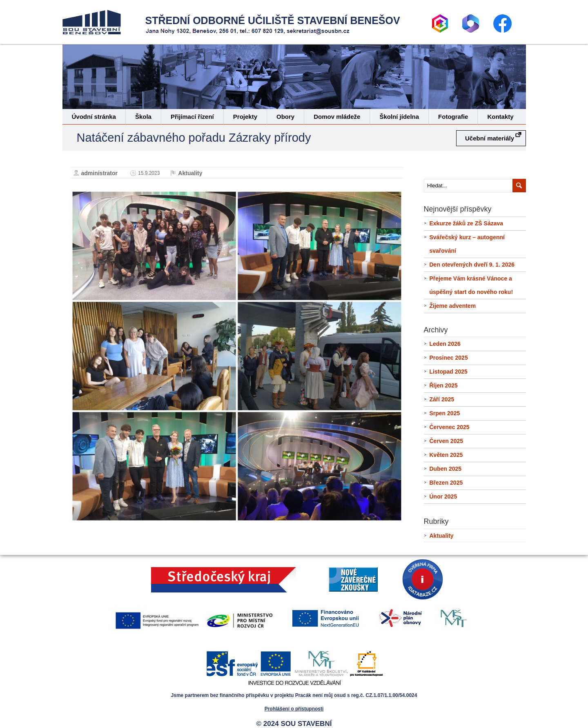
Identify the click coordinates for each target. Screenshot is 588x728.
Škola (143, 117)
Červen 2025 (447, 441)
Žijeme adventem (453, 306)
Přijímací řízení (192, 117)
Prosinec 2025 (449, 358)
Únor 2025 (443, 496)
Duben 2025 (446, 469)
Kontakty (500, 117)
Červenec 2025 (450, 427)
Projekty (245, 117)
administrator (99, 173)
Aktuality (190, 173)
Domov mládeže (337, 117)
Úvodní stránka (94, 117)
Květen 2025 (446, 455)
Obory (285, 117)
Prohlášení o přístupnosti (294, 709)
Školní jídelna (399, 117)
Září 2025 (442, 399)
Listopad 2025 (449, 372)
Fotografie (453, 117)
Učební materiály (490, 138)
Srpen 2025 (445, 413)
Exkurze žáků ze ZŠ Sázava (467, 223)
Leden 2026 (445, 344)
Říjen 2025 (444, 385)
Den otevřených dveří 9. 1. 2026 (472, 265)
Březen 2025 (446, 483)
